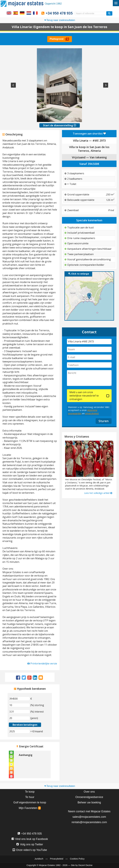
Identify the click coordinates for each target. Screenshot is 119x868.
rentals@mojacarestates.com (89, 822)
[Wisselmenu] (116, 3)
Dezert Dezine (85, 865)
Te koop (30, 792)
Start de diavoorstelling (60, 125)
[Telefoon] (89, 365)
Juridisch (39, 859)
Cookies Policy (77, 859)
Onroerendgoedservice (89, 797)
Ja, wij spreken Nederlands (29, 13)
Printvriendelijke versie (42, 663)
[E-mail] (89, 357)
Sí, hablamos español (16, 13)
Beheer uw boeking (89, 802)
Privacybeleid (57, 859)
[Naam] (89, 349)
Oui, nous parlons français (35, 13)
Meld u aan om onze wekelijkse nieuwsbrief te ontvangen (84, 396)
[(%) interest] (19, 712)
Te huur (30, 797)
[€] (19, 699)
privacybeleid (92, 413)
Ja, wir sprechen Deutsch (22, 13)
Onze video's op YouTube (30, 850)
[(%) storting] (19, 705)
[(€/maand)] (19, 731)
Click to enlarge (79, 274)
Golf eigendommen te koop (30, 802)
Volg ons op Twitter (30, 844)
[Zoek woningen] (109, 13)
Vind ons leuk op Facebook (30, 839)
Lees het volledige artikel (98, 493)
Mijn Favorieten (30, 808)
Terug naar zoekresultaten (60, 20)
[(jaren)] (19, 718)
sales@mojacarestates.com (89, 817)
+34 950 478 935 (59, 13)
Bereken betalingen (25, 725)
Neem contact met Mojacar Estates (89, 811)
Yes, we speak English (9, 13)
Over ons (89, 792)
